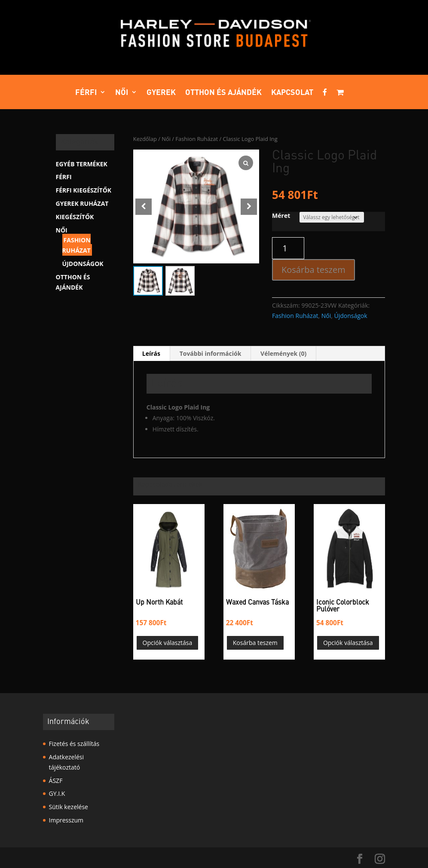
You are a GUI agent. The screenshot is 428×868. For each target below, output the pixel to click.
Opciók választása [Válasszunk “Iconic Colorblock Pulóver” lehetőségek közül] (348, 643)
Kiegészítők (75, 217)
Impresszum (66, 820)
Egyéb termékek (82, 164)
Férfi (86, 93)
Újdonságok (350, 316)
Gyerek (161, 93)
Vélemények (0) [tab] (283, 353)
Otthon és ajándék (223, 93)
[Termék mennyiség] (288, 248)
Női (122, 93)
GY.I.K (57, 793)
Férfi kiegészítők (84, 190)
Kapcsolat (292, 93)
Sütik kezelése (69, 807)
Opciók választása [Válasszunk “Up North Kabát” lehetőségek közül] (168, 643)
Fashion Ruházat (197, 139)
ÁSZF (56, 781)
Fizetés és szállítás (74, 744)
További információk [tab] (211, 353)
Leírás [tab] (151, 353)
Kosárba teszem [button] (255, 643)
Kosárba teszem (313, 270)
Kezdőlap (145, 139)
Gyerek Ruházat (82, 203)
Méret (281, 215)
